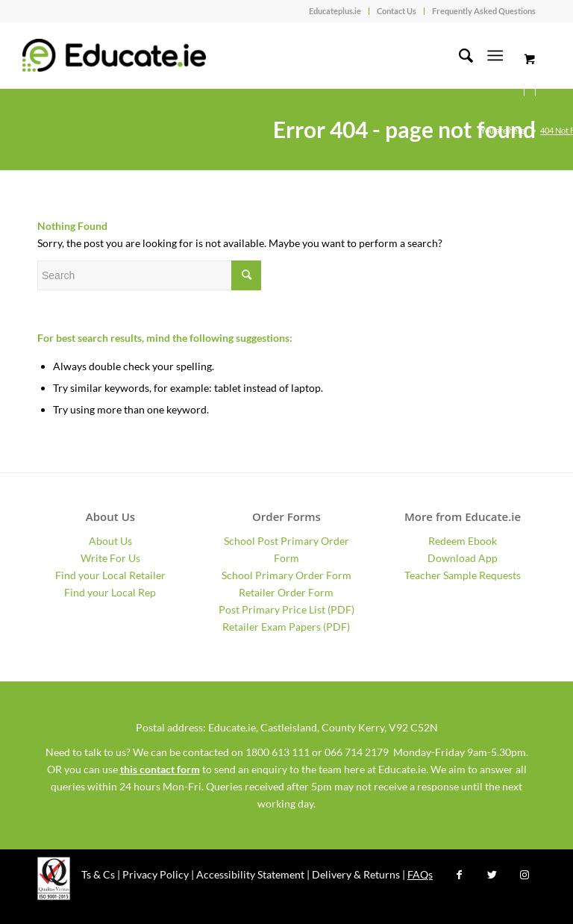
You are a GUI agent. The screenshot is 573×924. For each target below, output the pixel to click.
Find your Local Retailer (110, 575)
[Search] (458, 55)
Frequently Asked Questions (484, 11)
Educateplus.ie (335, 11)
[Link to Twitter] (492, 875)
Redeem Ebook (463, 541)
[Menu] (495, 55)
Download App (463, 558)
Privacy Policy (156, 874)
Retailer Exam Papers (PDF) (286, 627)
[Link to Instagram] (525, 875)
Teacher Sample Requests (463, 575)
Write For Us (110, 558)
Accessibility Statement (250, 874)
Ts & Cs (98, 874)
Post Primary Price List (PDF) (286, 609)
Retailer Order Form (286, 592)
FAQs (420, 874)
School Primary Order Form (286, 575)
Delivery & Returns (356, 874)
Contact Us (397, 11)
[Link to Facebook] (459, 875)
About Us (110, 541)
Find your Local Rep (110, 592)
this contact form (160, 769)
